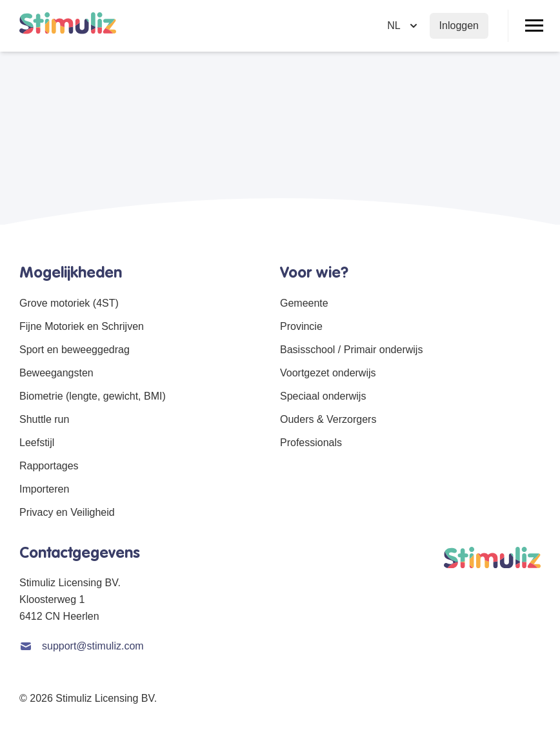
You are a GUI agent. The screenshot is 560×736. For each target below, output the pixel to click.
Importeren (44, 489)
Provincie (301, 326)
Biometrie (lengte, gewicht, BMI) (93, 396)
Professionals (311, 443)
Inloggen (459, 26)
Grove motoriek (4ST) (69, 303)
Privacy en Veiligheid (67, 512)
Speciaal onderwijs (323, 396)
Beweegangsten (56, 373)
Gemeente (304, 303)
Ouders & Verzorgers (328, 419)
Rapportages (49, 466)
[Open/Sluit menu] (534, 26)
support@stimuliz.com (93, 646)
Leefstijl (37, 443)
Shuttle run (44, 419)
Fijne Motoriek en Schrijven (82, 326)
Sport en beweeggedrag (75, 350)
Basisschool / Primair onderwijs (351, 350)
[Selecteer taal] (403, 26)
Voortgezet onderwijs (328, 373)
